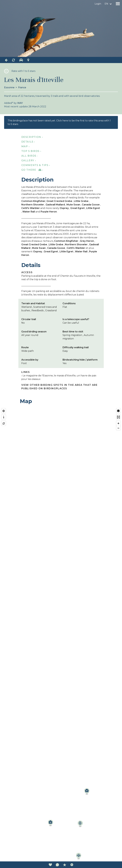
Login (98, 4)
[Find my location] (4, 411)
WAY (20, 103)
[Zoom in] (118, 423)
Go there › (32, 170)
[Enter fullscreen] (118, 417)
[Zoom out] (118, 428)
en (106, 4)
